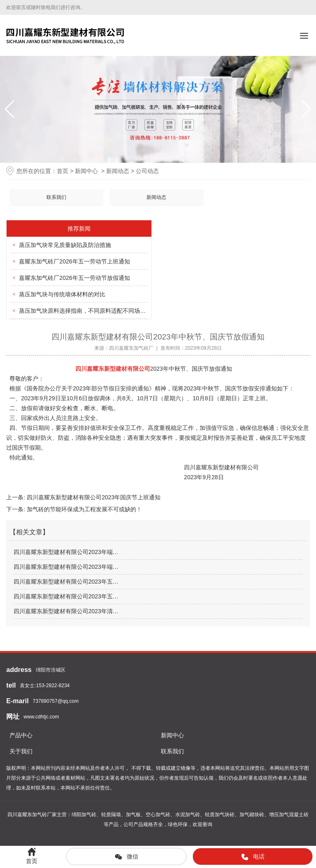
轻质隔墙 (111, 815)
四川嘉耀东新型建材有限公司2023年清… (66, 611)
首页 (63, 171)
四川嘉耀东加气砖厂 (131, 348)
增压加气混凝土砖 (289, 815)
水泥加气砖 (188, 815)
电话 (253, 857)
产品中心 (21, 735)
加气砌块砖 (252, 815)
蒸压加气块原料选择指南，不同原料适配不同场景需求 (88, 311)
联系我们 (56, 197)
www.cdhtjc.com (41, 717)
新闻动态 (118, 171)
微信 (126, 857)
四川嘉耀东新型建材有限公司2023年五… (66, 582)
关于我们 (21, 751)
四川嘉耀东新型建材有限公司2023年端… (66, 552)
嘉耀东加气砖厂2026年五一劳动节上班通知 (74, 261)
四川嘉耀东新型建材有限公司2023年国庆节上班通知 (93, 497)
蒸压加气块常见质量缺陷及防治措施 (65, 245)
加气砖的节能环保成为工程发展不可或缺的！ (84, 509)
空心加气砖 (158, 815)
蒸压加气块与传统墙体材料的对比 (62, 294)
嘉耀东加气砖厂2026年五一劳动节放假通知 (74, 278)
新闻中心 (86, 171)
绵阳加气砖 (84, 815)
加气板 (133, 815)
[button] (306, 109)
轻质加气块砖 (220, 815)
